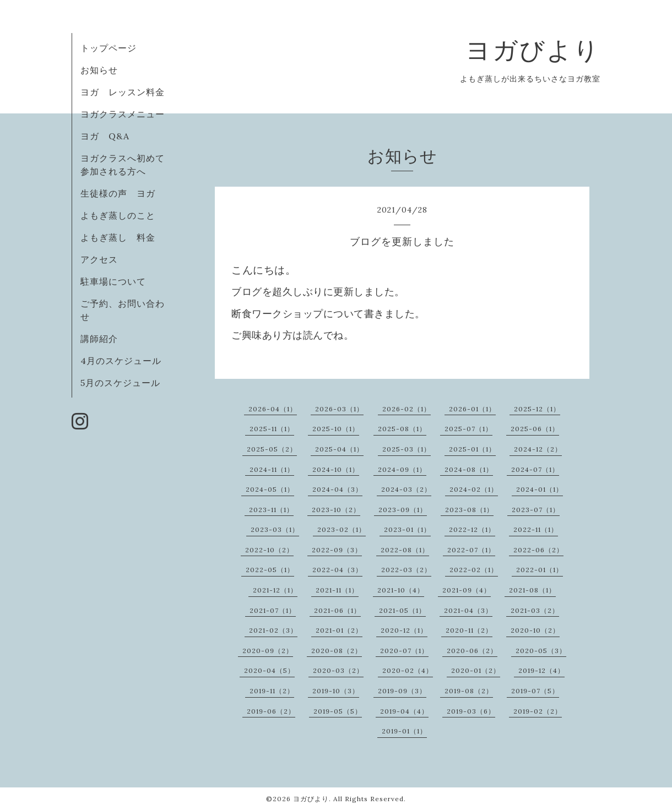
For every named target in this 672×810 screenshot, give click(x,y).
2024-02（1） (474, 489)
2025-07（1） (468, 429)
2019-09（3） (402, 691)
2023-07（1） (536, 510)
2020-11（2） (469, 630)
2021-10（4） (401, 590)
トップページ (109, 48)
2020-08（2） (337, 651)
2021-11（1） (337, 590)
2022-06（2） (538, 550)
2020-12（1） (404, 630)
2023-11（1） (271, 510)
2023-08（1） (469, 510)
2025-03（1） (407, 449)
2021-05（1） (402, 610)
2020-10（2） (535, 630)
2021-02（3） (273, 630)
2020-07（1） (404, 651)
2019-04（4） (404, 711)
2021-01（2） (339, 630)
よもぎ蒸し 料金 (118, 237)
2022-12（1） (472, 529)
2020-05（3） (541, 651)
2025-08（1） (402, 429)
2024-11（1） (272, 469)
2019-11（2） (272, 691)
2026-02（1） (407, 409)
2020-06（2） (472, 651)
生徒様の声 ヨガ (118, 193)
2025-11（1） (272, 429)
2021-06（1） (337, 610)
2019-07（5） (535, 691)
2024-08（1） (469, 469)
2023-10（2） (336, 510)
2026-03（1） (339, 409)
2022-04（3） (337, 570)
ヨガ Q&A (110, 136)
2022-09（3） (337, 550)
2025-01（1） (472, 449)
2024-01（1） (540, 489)
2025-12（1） (537, 409)
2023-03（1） (275, 529)
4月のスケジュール (121, 361)
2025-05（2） (272, 449)
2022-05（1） (270, 570)
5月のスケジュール (120, 383)
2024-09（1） (402, 469)
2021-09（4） (467, 590)
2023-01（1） (407, 529)
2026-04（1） (273, 409)
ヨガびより (533, 50)
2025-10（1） (336, 429)
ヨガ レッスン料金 (123, 92)
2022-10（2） (269, 550)
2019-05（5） (338, 711)
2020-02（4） (408, 670)
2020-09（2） (268, 651)
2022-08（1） (405, 550)
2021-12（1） (275, 590)
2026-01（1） (472, 409)
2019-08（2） (469, 691)
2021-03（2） (535, 610)
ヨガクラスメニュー (123, 114)
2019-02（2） (538, 711)
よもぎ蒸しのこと (118, 215)
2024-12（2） (538, 449)
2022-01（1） (540, 570)
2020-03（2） (338, 670)
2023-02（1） (342, 529)
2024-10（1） (336, 469)
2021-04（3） (468, 610)
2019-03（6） (471, 711)
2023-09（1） (403, 510)
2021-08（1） (532, 590)
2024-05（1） (270, 489)
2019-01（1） (404, 731)
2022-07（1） (471, 550)
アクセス (99, 259)
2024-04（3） (337, 489)
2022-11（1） (536, 529)
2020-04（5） (269, 670)
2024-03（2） (406, 489)
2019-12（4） (541, 670)
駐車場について (113, 281)
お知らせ (99, 70)
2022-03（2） (406, 570)
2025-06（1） (535, 429)
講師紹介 (99, 339)
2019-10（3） (336, 691)
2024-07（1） (535, 469)
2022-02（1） (474, 570)
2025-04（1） (339, 449)
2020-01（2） (476, 670)
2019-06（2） (271, 711)
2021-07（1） (273, 610)
